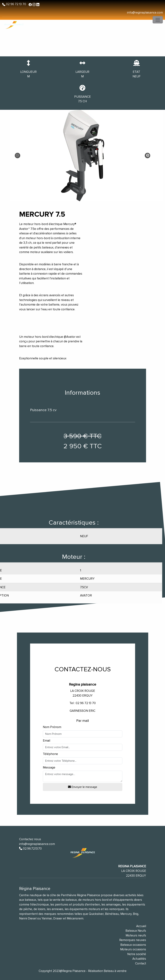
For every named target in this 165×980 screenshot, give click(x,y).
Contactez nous (30, 839)
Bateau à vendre (115, 971)
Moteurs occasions (133, 949)
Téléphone (50, 754)
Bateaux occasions (133, 945)
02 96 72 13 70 (16, 4)
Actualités (139, 959)
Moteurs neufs (136, 935)
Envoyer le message (83, 787)
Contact (141, 963)
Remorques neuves (133, 940)
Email (46, 741)
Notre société (137, 954)
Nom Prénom (52, 727)
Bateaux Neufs (136, 931)
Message (49, 767)
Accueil (141, 926)
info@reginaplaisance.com (145, 13)
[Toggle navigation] (158, 20)
